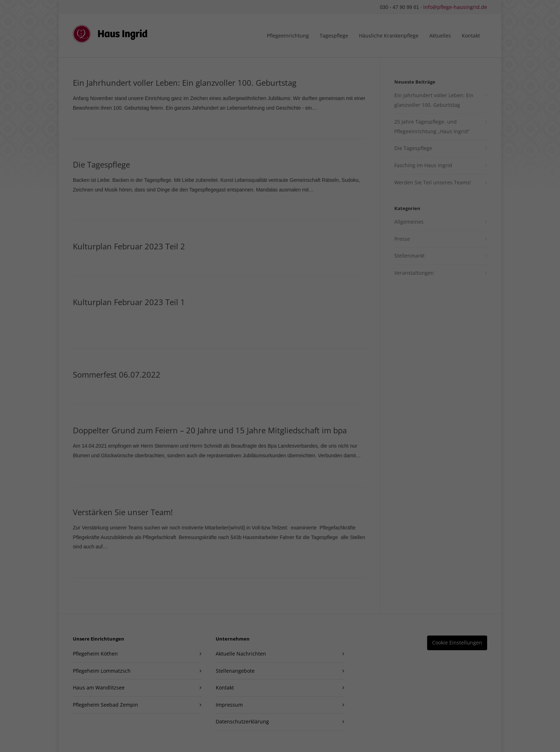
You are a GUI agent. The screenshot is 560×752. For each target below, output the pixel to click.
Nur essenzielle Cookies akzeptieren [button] (280, 160)
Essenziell (227, 93)
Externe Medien (320, 93)
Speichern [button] (280, 139)
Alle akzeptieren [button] (280, 118)
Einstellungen (293, 69)
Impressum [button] (320, 197)
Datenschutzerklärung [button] (284, 197)
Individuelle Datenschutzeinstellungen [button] (280, 181)
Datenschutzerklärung (326, 63)
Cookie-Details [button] (244, 197)
